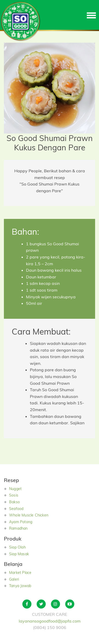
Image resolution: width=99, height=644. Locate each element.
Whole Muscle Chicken (29, 515)
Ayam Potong (21, 522)
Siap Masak (19, 554)
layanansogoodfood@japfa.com (50, 621)
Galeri (14, 579)
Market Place (20, 573)
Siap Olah (17, 547)
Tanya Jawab (20, 586)
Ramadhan (18, 528)
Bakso (14, 502)
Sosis (14, 495)
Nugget (15, 489)
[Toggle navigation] (91, 15)
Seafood (16, 509)
